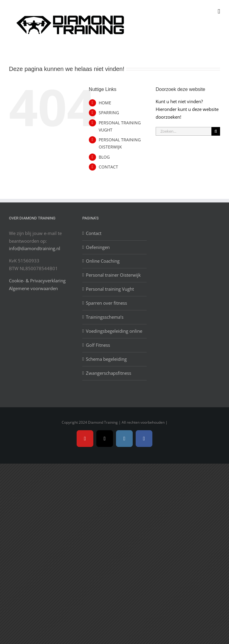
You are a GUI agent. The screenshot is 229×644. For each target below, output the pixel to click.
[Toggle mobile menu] (219, 11)
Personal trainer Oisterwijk (113, 275)
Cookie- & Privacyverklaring (37, 281)
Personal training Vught (110, 289)
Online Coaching (103, 261)
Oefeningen (98, 247)
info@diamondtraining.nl (35, 248)
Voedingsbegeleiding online (114, 331)
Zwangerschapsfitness (109, 373)
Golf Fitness (98, 345)
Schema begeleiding (106, 359)
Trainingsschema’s (105, 317)
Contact (94, 233)
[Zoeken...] (184, 131)
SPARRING (109, 113)
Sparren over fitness (106, 303)
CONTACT (108, 167)
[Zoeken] (216, 131)
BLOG (104, 157)
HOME (105, 103)
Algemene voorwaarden (33, 288)
